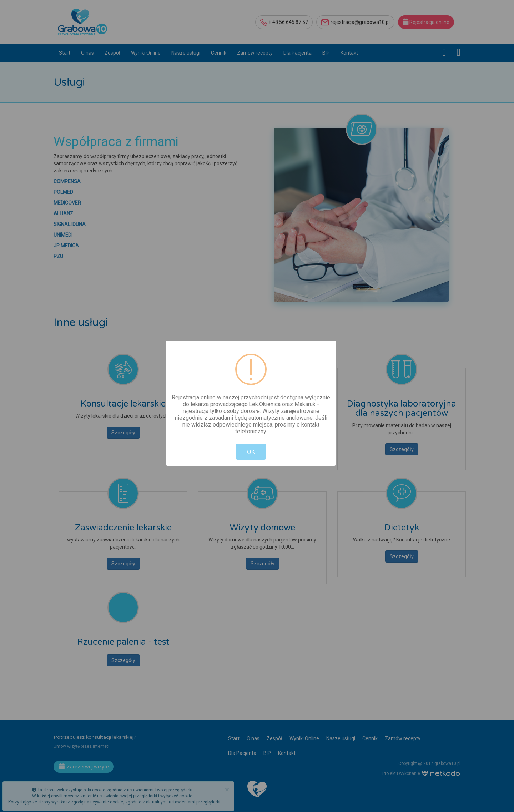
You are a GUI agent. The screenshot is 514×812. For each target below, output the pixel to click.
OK (251, 452)
